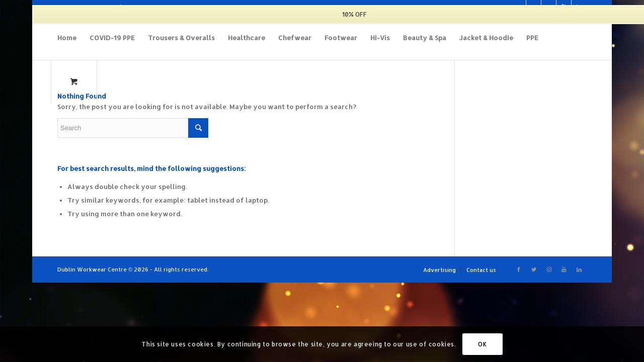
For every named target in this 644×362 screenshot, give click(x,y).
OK (482, 344)
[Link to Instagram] (549, 269)
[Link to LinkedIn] (579, 269)
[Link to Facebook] (519, 269)
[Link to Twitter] (534, 269)
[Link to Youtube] (564, 269)
